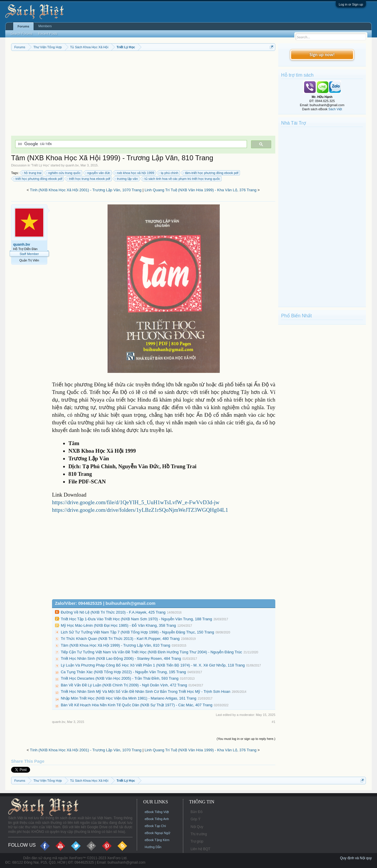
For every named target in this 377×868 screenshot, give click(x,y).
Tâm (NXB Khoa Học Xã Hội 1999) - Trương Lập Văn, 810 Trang (116, 645)
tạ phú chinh (169, 173)
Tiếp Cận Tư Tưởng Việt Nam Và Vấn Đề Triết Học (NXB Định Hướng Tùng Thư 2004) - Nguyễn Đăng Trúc (151, 652)
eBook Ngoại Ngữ (157, 833)
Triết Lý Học (40, 165)
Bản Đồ (197, 812)
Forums (23, 26)
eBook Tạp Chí (155, 826)
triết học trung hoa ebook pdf (89, 179)
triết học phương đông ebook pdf (38, 179)
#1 (274, 722)
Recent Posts (48, 34)
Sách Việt (335, 109)
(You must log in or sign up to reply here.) (246, 739)
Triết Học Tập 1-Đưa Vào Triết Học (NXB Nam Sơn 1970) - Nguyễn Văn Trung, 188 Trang (136, 619)
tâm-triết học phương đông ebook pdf (211, 173)
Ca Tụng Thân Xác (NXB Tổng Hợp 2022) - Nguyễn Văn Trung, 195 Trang (123, 672)
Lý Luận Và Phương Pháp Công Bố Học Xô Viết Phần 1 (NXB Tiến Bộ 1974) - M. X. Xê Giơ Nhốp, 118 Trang (153, 665)
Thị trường (199, 834)
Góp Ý (196, 819)
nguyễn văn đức (98, 173)
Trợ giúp (197, 841)
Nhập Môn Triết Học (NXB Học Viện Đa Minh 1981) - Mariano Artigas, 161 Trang (129, 698)
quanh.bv (72, 165)
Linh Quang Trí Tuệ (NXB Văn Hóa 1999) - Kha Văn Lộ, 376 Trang (201, 190)
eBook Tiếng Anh (157, 819)
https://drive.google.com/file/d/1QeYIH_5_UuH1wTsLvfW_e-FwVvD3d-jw (136, 502)
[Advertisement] (143, 95)
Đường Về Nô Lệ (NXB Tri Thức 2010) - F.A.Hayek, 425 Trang (113, 612)
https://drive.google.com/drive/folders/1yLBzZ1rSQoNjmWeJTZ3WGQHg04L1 (140, 510)
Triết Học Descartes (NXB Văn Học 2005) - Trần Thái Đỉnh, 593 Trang (120, 678)
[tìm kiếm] (130, 144)
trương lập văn (126, 179)
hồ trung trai (32, 173)
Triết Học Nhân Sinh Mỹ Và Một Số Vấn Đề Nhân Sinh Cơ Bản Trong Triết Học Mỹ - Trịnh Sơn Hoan (146, 692)
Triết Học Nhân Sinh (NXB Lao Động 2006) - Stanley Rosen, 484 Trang (121, 658)
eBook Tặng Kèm (157, 840)
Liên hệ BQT (200, 849)
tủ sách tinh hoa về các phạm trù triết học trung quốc (182, 179)
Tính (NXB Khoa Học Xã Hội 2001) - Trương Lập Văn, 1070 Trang (86, 190)
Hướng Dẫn (153, 847)
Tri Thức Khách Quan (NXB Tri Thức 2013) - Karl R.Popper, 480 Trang (120, 639)
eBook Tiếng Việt (157, 812)
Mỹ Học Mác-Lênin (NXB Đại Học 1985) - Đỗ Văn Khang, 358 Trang (118, 625)
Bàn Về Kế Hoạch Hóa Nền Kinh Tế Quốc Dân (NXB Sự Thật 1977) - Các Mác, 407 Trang (137, 705)
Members (45, 26)
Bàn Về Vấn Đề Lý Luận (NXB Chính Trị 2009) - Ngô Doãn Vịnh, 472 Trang (124, 685)
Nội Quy (197, 827)
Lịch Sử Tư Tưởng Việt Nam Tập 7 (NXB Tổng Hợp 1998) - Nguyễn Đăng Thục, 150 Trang (138, 632)
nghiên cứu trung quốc (64, 173)
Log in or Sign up (351, 4)
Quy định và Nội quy (356, 858)
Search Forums (21, 34)
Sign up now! (322, 55)
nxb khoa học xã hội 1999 (135, 173)
